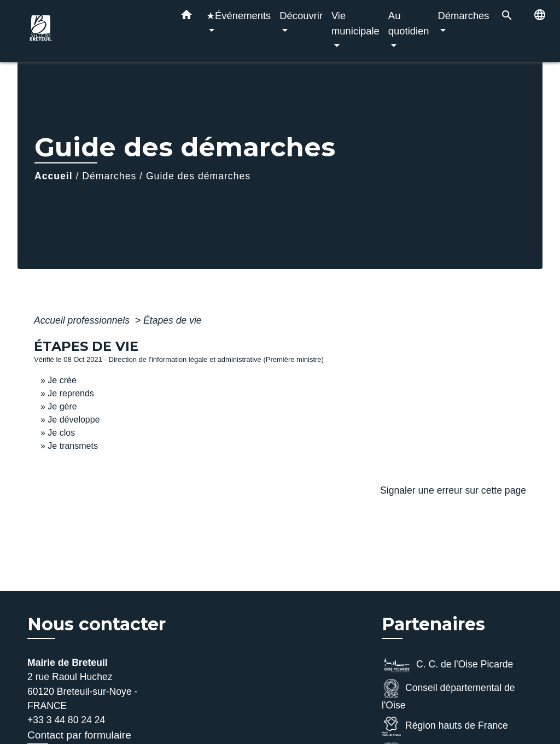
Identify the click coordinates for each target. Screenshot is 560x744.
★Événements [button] (238, 16)
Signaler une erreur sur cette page (453, 490)
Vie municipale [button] (355, 23)
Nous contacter (97, 624)
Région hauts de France (445, 726)
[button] (186, 17)
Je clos (61, 433)
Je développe (74, 420)
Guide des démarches (198, 176)
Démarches (109, 176)
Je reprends (71, 393)
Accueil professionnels (83, 320)
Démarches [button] (464, 16)
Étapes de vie (173, 320)
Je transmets (73, 446)
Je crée (62, 380)
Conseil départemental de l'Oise (448, 695)
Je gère (62, 406)
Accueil (54, 176)
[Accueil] (94, 31)
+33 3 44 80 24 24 (66, 720)
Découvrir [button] (301, 16)
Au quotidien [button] (409, 23)
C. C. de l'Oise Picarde (447, 665)
